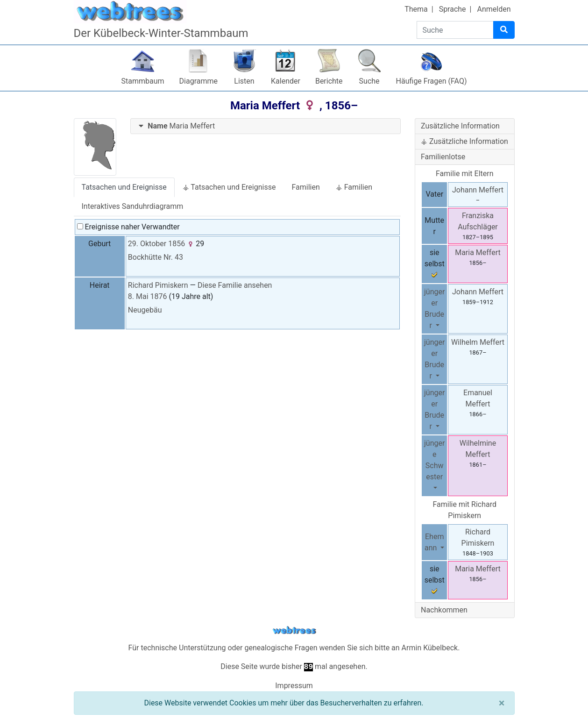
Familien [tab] (305, 187)
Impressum (294, 686)
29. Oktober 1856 (156, 244)
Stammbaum (143, 81)
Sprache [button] (453, 9)
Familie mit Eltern (465, 174)
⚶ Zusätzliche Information (464, 141)
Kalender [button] (286, 81)
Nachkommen (444, 610)
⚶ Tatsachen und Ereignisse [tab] (229, 187)
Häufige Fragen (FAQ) (432, 81)
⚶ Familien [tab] (354, 187)
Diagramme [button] (198, 81)
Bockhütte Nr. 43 (156, 257)
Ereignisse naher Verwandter (128, 227)
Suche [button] (369, 81)
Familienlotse (443, 157)
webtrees (294, 630)
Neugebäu (145, 310)
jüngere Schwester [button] (434, 460)
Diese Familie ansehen (235, 285)
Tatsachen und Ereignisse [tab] (124, 187)
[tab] (266, 126)
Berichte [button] (329, 81)
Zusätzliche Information (460, 126)
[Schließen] (502, 703)
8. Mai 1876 (148, 296)
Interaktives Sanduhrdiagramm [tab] (133, 206)
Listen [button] (244, 81)
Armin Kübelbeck (430, 648)
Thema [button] (416, 9)
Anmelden (494, 9)
